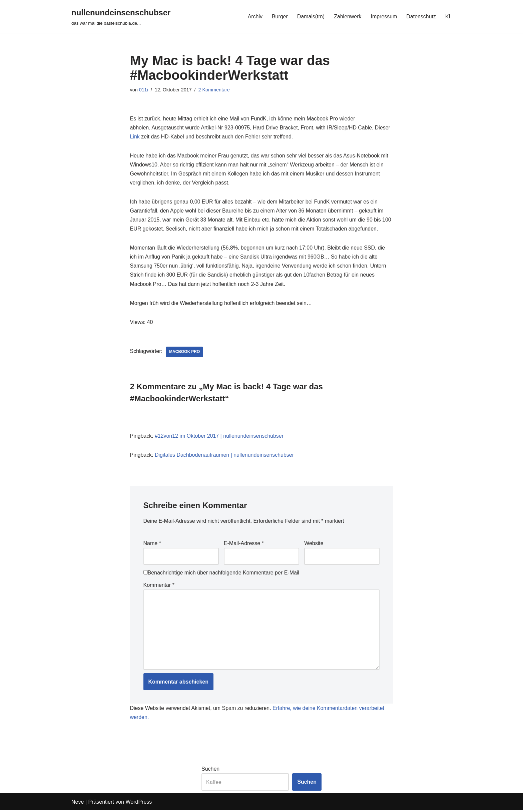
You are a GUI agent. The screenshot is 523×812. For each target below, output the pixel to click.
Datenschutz (421, 17)
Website (314, 544)
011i (144, 90)
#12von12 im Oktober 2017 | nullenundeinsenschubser (219, 437)
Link (135, 137)
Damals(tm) (310, 17)
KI (448, 17)
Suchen (210, 770)
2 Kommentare (214, 90)
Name (152, 544)
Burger (279, 17)
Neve (78, 803)
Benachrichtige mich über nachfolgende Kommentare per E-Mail (221, 574)
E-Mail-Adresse (244, 544)
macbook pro (185, 353)
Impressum (384, 17)
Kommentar (159, 586)
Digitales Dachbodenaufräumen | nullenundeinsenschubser (225, 456)
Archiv (254, 17)
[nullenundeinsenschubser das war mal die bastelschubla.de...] (121, 17)
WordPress (139, 803)
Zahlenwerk (347, 17)
